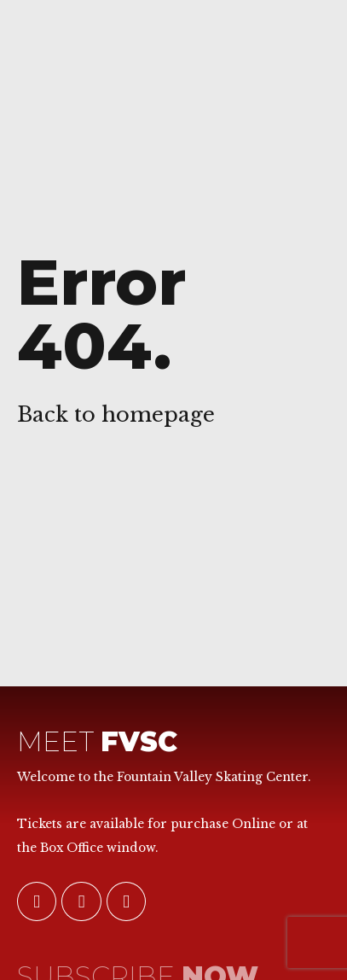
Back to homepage (116, 414)
